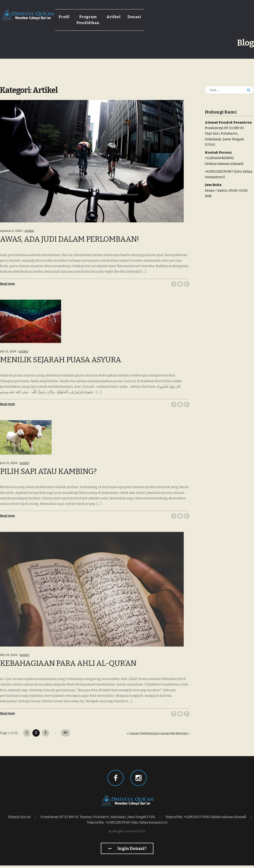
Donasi (134, 17)
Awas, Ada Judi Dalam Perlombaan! (69, 239)
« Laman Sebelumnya (143, 734)
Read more (7, 284)
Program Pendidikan (88, 20)
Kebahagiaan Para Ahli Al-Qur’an (68, 663)
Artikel (113, 17)
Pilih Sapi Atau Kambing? (48, 471)
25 (65, 733)
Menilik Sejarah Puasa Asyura (61, 360)
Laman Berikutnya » (174, 734)
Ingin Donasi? (127, 849)
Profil (64, 17)
